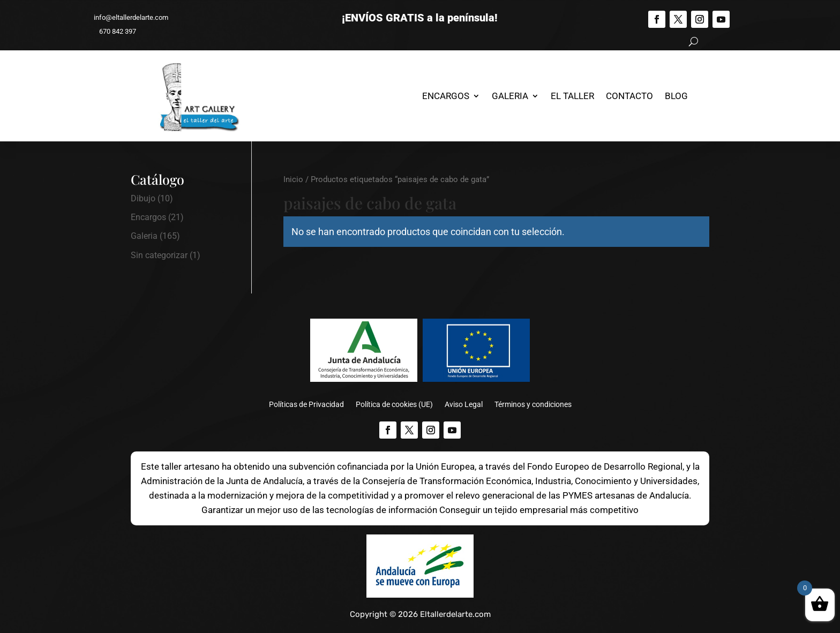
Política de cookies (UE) (394, 405)
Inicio (293, 179)
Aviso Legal (464, 405)
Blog (676, 96)
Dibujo (143, 198)
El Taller (572, 96)
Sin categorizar (159, 255)
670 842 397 (113, 31)
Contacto (629, 96)
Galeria (510, 96)
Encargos (446, 96)
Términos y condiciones (533, 405)
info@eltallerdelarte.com (126, 17)
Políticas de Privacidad (306, 405)
